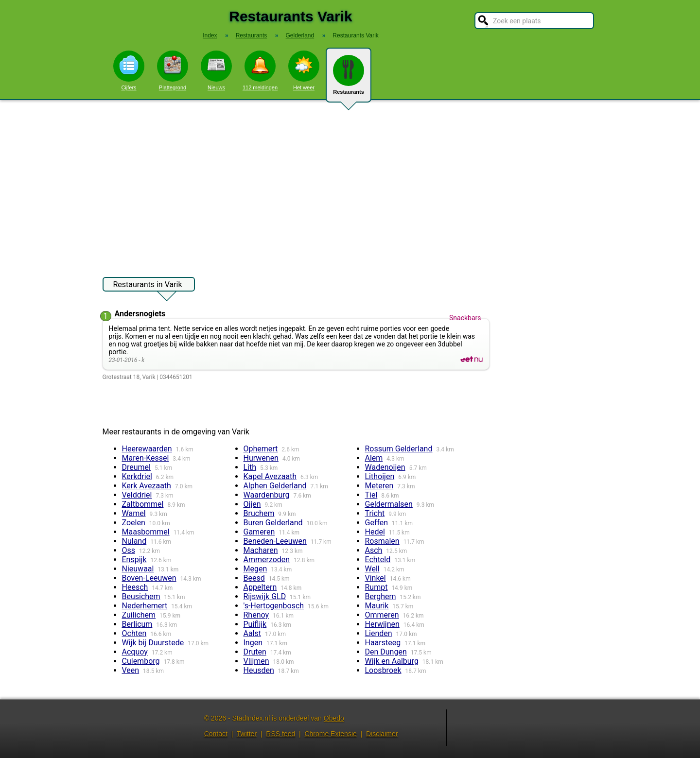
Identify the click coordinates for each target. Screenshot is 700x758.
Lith (250, 467)
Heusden (259, 670)
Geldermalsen (389, 504)
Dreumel (136, 467)
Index (210, 35)
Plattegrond (173, 70)
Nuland (134, 541)
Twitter (247, 734)
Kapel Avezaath (270, 476)
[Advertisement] (350, 184)
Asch (374, 550)
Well (372, 569)
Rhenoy (256, 615)
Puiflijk (255, 624)
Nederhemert (145, 606)
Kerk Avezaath (147, 486)
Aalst (253, 633)
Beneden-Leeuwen (275, 541)
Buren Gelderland (273, 523)
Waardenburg (267, 495)
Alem (374, 458)
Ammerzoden (267, 560)
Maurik (377, 606)
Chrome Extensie (330, 734)
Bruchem (259, 513)
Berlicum (137, 624)
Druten (255, 652)
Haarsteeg (383, 643)
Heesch (135, 587)
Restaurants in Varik (148, 286)
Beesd (254, 578)
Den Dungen (386, 652)
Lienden (379, 633)
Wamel (134, 513)
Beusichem (141, 596)
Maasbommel (146, 532)
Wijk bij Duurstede (153, 643)
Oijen (252, 504)
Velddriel (137, 495)
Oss (129, 550)
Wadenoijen (385, 467)
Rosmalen (382, 541)
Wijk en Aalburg (392, 661)
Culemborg (141, 661)
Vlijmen (256, 661)
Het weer (304, 70)
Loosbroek (383, 670)
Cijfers (129, 70)
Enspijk (134, 560)
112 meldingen (260, 70)
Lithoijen (380, 476)
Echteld (378, 560)
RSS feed (280, 734)
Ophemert (261, 449)
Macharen (261, 550)
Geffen (377, 523)
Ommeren (382, 615)
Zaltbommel (143, 504)
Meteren (379, 486)
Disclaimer (382, 734)
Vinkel (376, 578)
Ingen (253, 643)
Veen (131, 670)
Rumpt (376, 587)
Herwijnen (382, 624)
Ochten (134, 633)
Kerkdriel (137, 476)
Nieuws (216, 70)
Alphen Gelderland (275, 486)
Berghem (381, 596)
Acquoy (135, 652)
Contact (216, 734)
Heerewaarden (147, 449)
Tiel (371, 495)
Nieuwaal (138, 569)
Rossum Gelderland (399, 449)
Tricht (375, 513)
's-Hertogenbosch (274, 606)
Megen (255, 569)
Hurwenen (261, 458)
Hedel (375, 532)
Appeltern (260, 587)
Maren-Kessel (146, 458)
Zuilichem (139, 615)
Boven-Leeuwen (149, 578)
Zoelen (134, 523)
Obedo (334, 718)
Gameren (259, 532)
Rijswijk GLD (265, 596)
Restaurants (349, 79)
